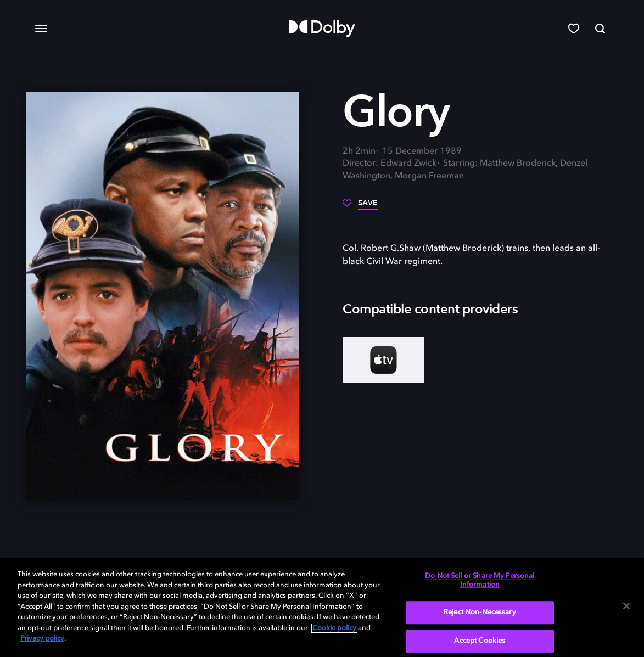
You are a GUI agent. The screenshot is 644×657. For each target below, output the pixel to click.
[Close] (626, 606)
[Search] (600, 29)
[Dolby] (322, 29)
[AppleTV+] (383, 360)
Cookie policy (334, 628)
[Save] (360, 207)
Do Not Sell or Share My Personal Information (480, 580)
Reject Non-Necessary (480, 613)
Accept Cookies (480, 641)
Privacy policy (42, 639)
